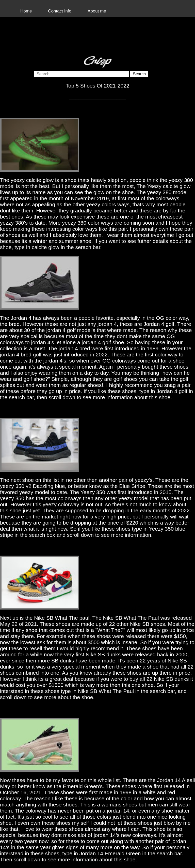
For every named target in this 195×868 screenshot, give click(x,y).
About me (97, 11)
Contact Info (60, 11)
